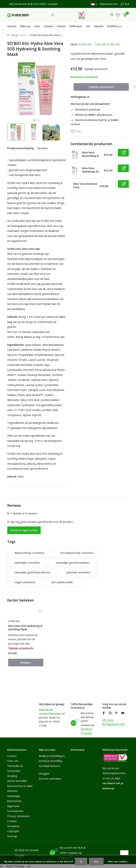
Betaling (12, 776)
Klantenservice (109, 4)
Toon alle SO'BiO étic (108, 44)
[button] (34, 120)
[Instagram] (110, 713)
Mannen (99, 26)
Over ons (13, 761)
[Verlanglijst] (118, 15)
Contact (12, 756)
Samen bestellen (17, 781)
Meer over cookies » (118, 862)
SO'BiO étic (85, 44)
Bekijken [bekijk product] (26, 662)
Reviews (43, 148)
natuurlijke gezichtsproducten (32, 572)
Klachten (12, 791)
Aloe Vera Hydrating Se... (91, 170)
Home (24, 35)
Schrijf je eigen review (24, 530)
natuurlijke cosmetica (27, 563)
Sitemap (12, 836)
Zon (88, 26)
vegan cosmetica (25, 582)
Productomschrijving (21, 148)
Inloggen (44, 773)
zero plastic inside (62, 582)
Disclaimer (13, 826)
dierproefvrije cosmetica (29, 553)
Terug (13, 35)
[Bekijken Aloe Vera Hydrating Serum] (75, 171)
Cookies (12, 821)
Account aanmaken (50, 779)
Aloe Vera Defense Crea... (85, 185)
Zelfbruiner (76, 26)
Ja (81, 862)
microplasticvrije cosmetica (77, 553)
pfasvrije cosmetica (78, 572)
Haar (37, 26)
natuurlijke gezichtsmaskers (73, 563)
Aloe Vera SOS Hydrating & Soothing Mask (25, 628)
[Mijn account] (112, 15)
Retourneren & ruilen (20, 786)
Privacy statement (18, 816)
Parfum (61, 26)
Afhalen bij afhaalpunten (91, 115)
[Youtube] (123, 713)
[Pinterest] (116, 713)
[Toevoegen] (123, 153)
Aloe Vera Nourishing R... (91, 154)
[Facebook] (104, 713)
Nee (96, 862)
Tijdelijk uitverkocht (101, 87)
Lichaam (48, 26)
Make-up (25, 26)
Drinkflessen (115, 26)
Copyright (13, 831)
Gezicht (12, 26)
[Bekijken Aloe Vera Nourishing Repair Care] (75, 155)
